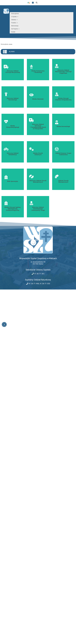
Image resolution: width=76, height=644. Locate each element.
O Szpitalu (15, 17)
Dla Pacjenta (15, 29)
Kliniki (12, 52)
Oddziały (14, 20)
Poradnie (14, 23)
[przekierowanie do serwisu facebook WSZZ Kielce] (33, 3)
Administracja (15, 26)
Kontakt (13, 32)
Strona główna (15, 14)
